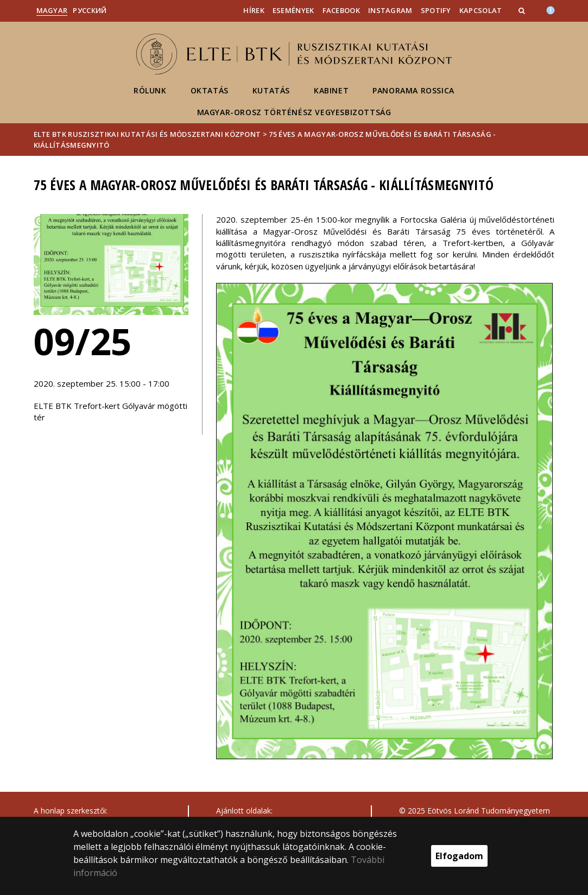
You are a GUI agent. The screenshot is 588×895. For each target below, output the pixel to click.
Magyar (52, 10)
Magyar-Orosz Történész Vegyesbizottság (294, 112)
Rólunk (150, 90)
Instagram (390, 10)
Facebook (341, 10)
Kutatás (271, 90)
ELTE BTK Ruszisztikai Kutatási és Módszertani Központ (147, 134)
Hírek (254, 10)
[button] (523, 10)
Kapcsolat (481, 10)
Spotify (436, 10)
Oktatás (210, 90)
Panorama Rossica (413, 90)
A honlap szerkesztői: (71, 811)
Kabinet (331, 90)
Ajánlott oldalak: (244, 811)
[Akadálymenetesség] (551, 9)
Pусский (90, 10)
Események (293, 10)
